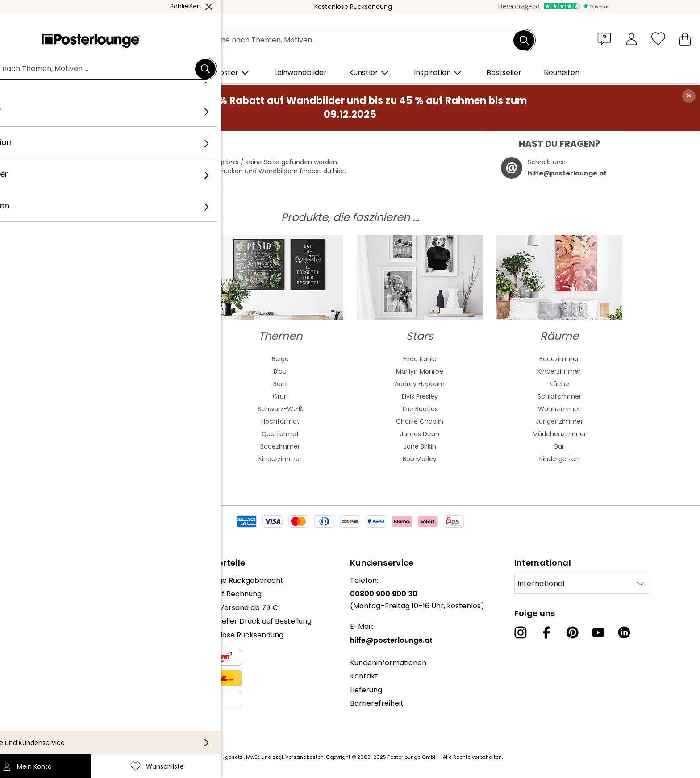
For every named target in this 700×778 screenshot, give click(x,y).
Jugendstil (141, 396)
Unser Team (43, 594)
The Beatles (420, 409)
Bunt (280, 384)
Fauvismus (141, 434)
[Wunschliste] (658, 39)
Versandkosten (304, 757)
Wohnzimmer (559, 409)
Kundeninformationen (388, 663)
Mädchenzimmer (559, 434)
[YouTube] (598, 632)
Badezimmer (280, 446)
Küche (559, 384)
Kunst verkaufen (50, 671)
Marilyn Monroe (420, 371)
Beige (280, 359)
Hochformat (280, 421)
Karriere (36, 608)
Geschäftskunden (53, 657)
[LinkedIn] (624, 632)
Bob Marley (420, 459)
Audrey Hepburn (420, 384)
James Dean (420, 434)
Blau (280, 371)
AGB (29, 693)
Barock (141, 421)
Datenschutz (44, 707)
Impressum (42, 734)
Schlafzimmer (559, 396)
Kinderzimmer (280, 459)
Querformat (280, 434)
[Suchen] (524, 40)
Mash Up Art (141, 446)
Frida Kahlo (420, 359)
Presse (34, 644)
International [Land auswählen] (541, 584)
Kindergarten (559, 459)
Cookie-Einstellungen (59, 721)
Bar (559, 446)
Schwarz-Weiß (280, 409)
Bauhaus (141, 409)
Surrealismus (141, 459)
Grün (280, 396)
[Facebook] (546, 632)
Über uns (37, 580)
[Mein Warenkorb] (685, 39)
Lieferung (366, 690)
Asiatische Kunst (141, 384)
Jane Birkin (420, 446)
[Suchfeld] (360, 40)
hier (339, 171)
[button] (606, 38)
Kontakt (364, 676)
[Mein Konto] (631, 39)
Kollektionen (44, 621)
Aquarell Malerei (141, 371)
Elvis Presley (420, 396)
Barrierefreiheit (377, 703)
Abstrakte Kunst (141, 359)
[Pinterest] (572, 632)
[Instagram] (521, 632)
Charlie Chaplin (420, 421)
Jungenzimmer (559, 421)
